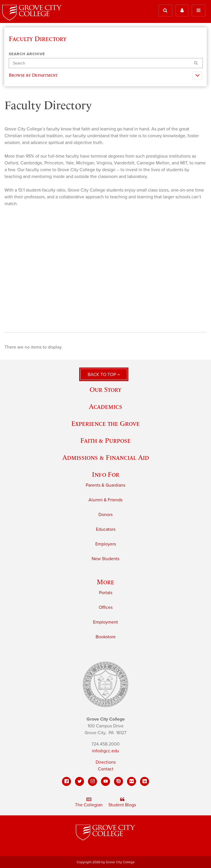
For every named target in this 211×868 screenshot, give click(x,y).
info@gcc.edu (106, 751)
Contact (106, 769)
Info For (106, 474)
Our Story (106, 389)
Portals (106, 593)
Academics (106, 406)
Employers (106, 544)
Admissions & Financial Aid (106, 457)
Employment (106, 622)
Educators (106, 529)
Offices (106, 607)
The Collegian (89, 802)
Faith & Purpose (106, 440)
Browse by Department (34, 75)
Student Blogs (122, 802)
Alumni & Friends (106, 500)
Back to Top (104, 375)
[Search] (106, 63)
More (106, 582)
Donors (106, 515)
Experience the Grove (106, 423)
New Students (106, 559)
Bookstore (106, 637)
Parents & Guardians (106, 485)
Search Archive (27, 54)
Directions (106, 762)
